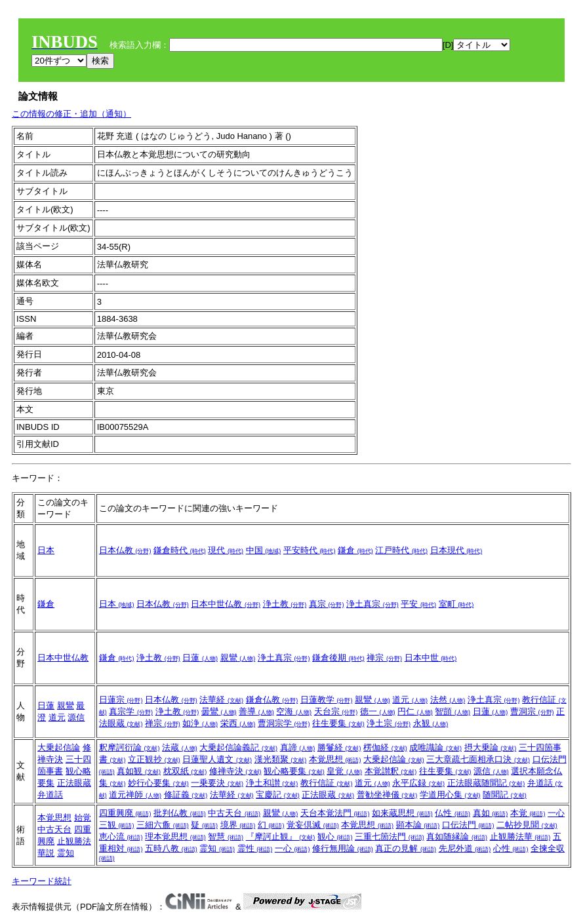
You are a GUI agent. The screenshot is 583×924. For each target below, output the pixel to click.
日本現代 (456, 550)
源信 (76, 717)
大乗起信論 (59, 747)
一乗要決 (217, 783)
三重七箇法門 (390, 837)
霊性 (255, 848)
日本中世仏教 (226, 604)
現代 (226, 550)
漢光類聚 (281, 759)
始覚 (83, 818)
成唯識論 (435, 747)
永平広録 (418, 783)
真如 (491, 813)
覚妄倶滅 (313, 825)
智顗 (452, 711)
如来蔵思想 (402, 813)
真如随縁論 (457, 837)
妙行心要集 (158, 783)
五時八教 (171, 848)
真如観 (139, 771)
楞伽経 (385, 747)
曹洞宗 (532, 711)
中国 (264, 550)
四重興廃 (125, 813)
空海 (294, 711)
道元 (57, 717)
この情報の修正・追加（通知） (71, 114)
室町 (456, 604)
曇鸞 (219, 711)
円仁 (415, 711)
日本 (46, 550)
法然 (448, 700)
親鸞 (238, 658)
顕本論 (418, 825)
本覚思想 (335, 759)
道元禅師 (135, 795)
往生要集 (338, 723)
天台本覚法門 (335, 813)
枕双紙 (185, 771)
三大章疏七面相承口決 (478, 759)
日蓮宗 (121, 700)
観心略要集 (294, 771)
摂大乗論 (491, 747)
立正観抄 (154, 759)
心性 (511, 848)
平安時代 (310, 550)
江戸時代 (401, 550)
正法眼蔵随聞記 (486, 783)
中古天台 (54, 829)
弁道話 (50, 795)
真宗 (327, 604)
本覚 (528, 813)
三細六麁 (163, 825)
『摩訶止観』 (281, 837)
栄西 (238, 723)
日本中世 (431, 658)
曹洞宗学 (284, 723)
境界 (238, 825)
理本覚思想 (175, 837)
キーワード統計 (42, 881)
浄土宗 (389, 723)
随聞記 (505, 795)
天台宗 (336, 711)
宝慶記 (278, 795)
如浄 (200, 723)
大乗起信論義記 (238, 747)
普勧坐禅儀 (387, 795)
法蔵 (180, 747)
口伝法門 (468, 825)
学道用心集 (450, 795)
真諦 (298, 747)
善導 (256, 711)
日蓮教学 (327, 700)
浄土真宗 (372, 604)
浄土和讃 (272, 783)
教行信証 (327, 783)
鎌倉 (355, 550)
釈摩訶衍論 (130, 747)
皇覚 (344, 771)
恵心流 (121, 837)
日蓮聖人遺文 (217, 759)
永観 (431, 723)
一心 (292, 848)
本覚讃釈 (391, 771)
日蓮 (200, 658)
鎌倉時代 (180, 550)
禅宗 (384, 658)
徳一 (378, 711)
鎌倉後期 (338, 658)
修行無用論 (343, 848)
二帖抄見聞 (527, 825)
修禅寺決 (235, 771)
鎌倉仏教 (272, 700)
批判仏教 (180, 813)
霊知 (66, 853)
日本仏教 (125, 550)
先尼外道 (465, 848)
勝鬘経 (339, 747)
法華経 (221, 700)
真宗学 (131, 711)
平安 (418, 604)
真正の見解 (406, 848)
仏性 (452, 813)
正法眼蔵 (74, 783)
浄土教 (285, 604)
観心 (335, 837)
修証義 (186, 795)
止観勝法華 (520, 837)
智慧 (226, 837)
